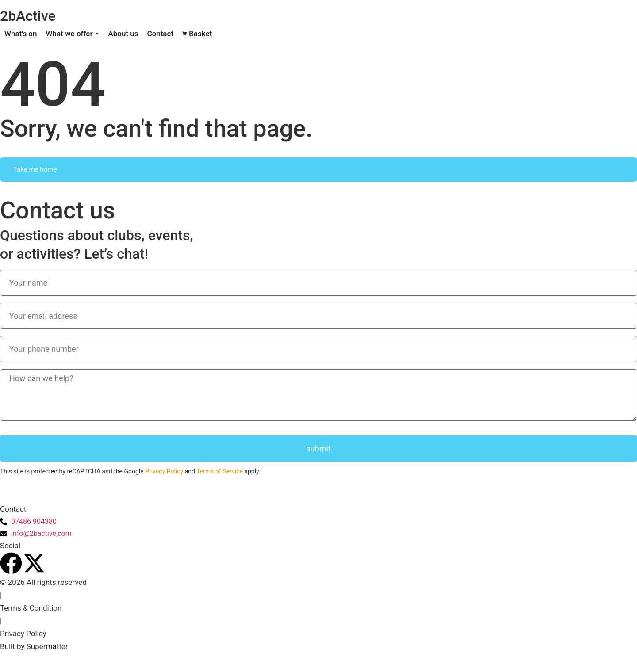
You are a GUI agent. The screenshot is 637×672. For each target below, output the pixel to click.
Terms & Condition (31, 608)
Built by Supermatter (34, 646)
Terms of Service (220, 471)
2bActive (28, 16)
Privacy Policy (164, 471)
